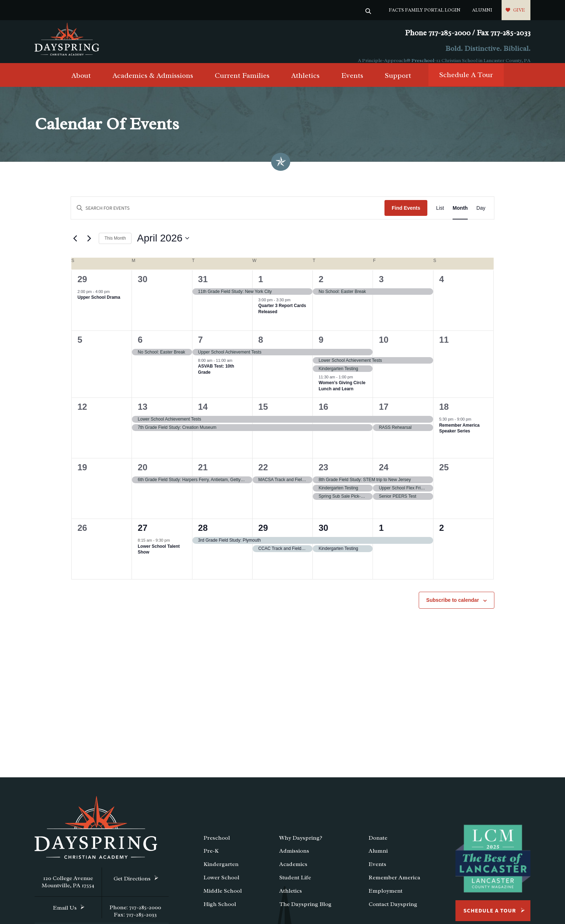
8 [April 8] (261, 347)
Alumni (482, 10)
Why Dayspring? (301, 845)
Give (519, 10)
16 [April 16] (323, 414)
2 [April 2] (321, 287)
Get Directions (132, 886)
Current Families (242, 83)
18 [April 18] (444, 414)
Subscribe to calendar (453, 608)
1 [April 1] (261, 287)
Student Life (295, 885)
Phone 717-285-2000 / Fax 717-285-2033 (468, 33)
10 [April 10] (384, 347)
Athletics (305, 83)
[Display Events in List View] (440, 216)
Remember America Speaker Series (459, 436)
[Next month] (89, 246)
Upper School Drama (99, 305)
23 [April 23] (323, 475)
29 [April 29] (263, 535)
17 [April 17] (384, 414)
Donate (378, 845)
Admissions (294, 859)
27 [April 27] (143, 535)
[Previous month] (75, 246)
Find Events (406, 216)
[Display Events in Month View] (460, 216)
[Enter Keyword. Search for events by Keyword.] (228, 216)
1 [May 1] (381, 535)
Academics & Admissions (153, 83)
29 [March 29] (82, 287)
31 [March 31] (203, 287)
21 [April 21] (203, 475)
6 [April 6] (140, 347)
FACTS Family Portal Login (425, 10)
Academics (293, 872)
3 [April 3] (381, 287)
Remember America (394, 885)
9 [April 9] (321, 347)
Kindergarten (221, 872)
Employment (386, 898)
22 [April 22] (263, 475)
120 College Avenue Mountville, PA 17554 (68, 889)
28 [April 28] (203, 535)
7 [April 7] (201, 347)
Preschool (423, 60)
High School (220, 912)
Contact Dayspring (393, 912)
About (81, 83)
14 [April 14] (203, 414)
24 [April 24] (384, 475)
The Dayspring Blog (305, 912)
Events (352, 83)
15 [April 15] (263, 414)
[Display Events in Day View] (481, 216)
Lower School (221, 885)
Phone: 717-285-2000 (135, 915)
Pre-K (211, 859)
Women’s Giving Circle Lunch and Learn (342, 393)
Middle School (223, 898)
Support (398, 83)
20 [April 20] (143, 475)
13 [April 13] (143, 414)
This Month (115, 246)
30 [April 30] (323, 535)
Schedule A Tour (466, 83)
